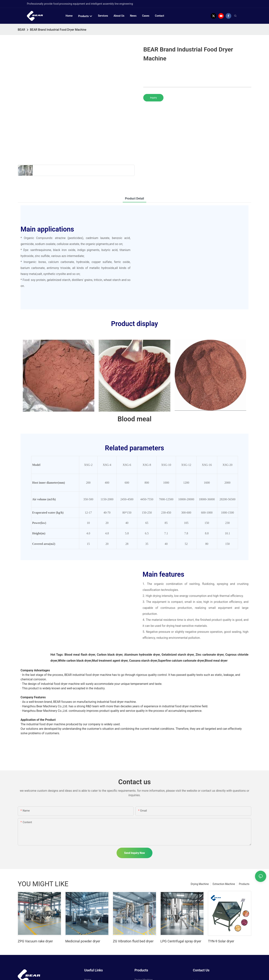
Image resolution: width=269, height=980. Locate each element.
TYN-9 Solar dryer (221, 941)
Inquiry (153, 98)
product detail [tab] (134, 198)
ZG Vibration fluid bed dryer (133, 941)
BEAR (21, 30)
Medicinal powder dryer (83, 941)
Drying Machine (200, 884)
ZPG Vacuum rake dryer (35, 941)
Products (244, 884)
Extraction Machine (224, 884)
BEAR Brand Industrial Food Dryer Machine (58, 30)
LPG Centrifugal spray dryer (181, 941)
